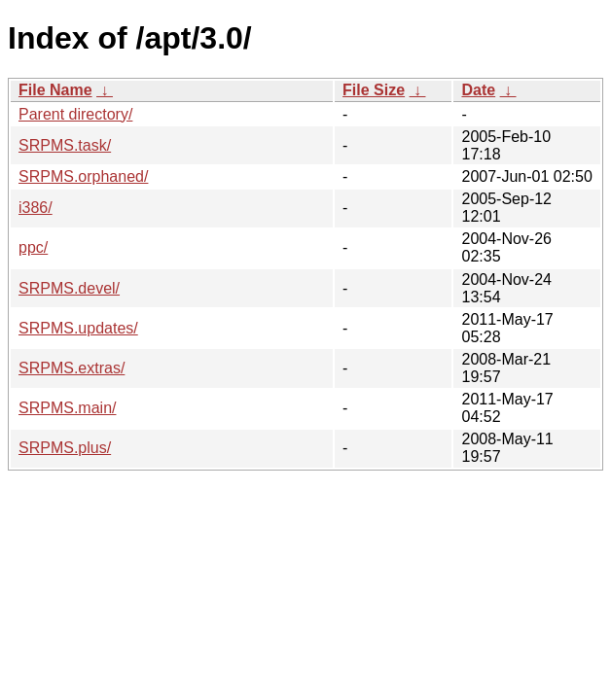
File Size (374, 90)
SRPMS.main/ (67, 408)
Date (478, 90)
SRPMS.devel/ (69, 288)
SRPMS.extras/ (72, 368)
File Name (55, 90)
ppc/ (33, 247)
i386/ (36, 208)
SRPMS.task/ (65, 145)
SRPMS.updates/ (78, 328)
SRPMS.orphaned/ (83, 176)
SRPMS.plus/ (65, 448)
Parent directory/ (75, 114)
